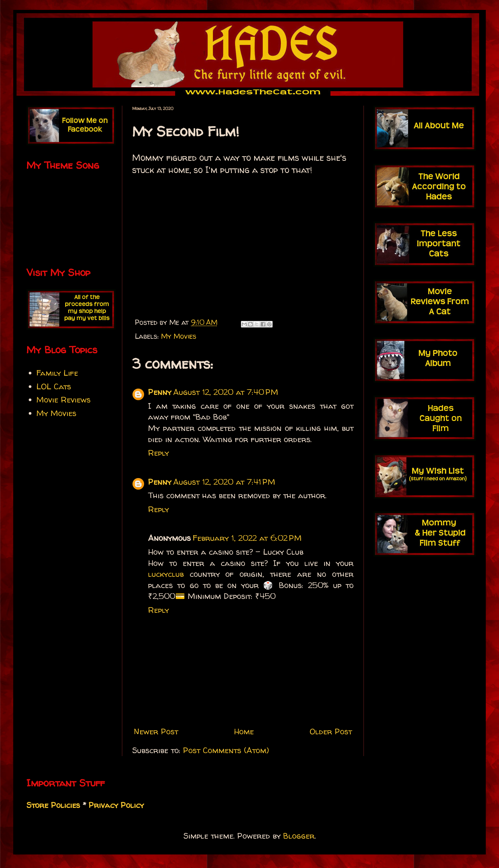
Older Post (331, 731)
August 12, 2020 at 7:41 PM (224, 482)
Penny (160, 392)
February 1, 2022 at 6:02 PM (247, 538)
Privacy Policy (116, 805)
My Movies (179, 336)
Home (244, 731)
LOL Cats (54, 386)
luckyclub (166, 574)
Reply (158, 453)
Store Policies (53, 805)
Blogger (299, 836)
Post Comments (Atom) (226, 750)
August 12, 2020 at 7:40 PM (226, 392)
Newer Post (156, 731)
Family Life (57, 373)
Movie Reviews (63, 400)
